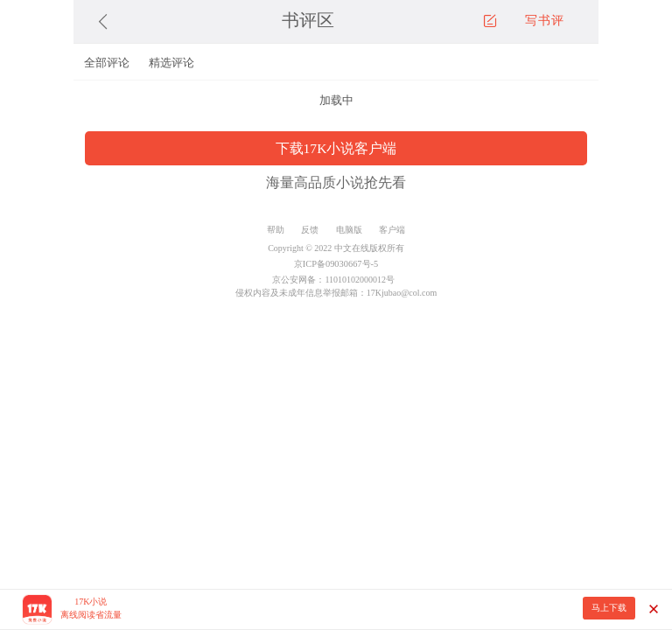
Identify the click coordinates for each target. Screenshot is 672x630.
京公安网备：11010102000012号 (333, 280)
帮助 (276, 230)
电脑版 (349, 230)
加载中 (336, 100)
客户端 (392, 230)
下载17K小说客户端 (336, 148)
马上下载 (609, 608)
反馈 (310, 230)
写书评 (545, 21)
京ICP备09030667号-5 (336, 264)
